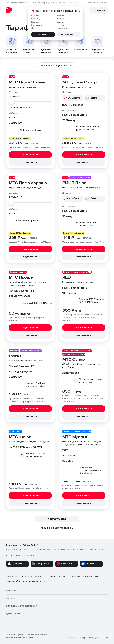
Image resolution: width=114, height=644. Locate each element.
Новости (52, 577)
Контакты (40, 577)
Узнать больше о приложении (20, 556)
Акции (62, 577)
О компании (12, 577)
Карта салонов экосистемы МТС (84, 577)
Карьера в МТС (13, 581)
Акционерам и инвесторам (36, 581)
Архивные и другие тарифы (57, 528)
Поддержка (26, 577)
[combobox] (57, 66)
